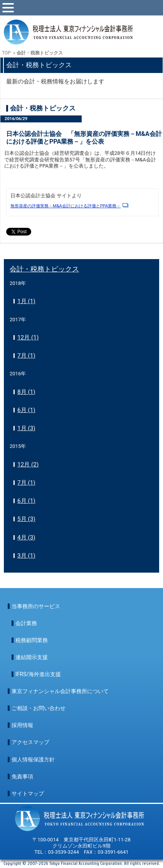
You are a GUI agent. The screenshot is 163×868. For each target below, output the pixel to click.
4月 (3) (26, 537)
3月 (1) (26, 556)
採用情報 (22, 725)
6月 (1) (26, 410)
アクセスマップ (30, 742)
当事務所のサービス (36, 606)
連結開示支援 (32, 657)
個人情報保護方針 (33, 759)
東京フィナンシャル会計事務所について (60, 691)
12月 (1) (28, 337)
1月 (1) (26, 301)
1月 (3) (26, 428)
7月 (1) (26, 356)
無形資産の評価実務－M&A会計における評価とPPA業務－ (69, 206)
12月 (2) (28, 465)
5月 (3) (26, 519)
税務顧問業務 (32, 640)
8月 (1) (26, 392)
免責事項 (22, 776)
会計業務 (26, 623)
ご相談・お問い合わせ (39, 708)
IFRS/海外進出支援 (38, 674)
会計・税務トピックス (44, 269)
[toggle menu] (8, 8)
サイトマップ (28, 793)
